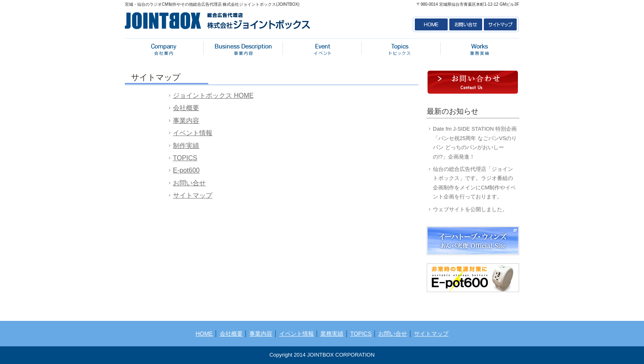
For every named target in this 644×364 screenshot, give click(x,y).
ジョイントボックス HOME (213, 96)
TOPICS (185, 158)
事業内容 (243, 49)
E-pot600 (186, 170)
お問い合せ (466, 24)
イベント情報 (322, 49)
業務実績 (480, 49)
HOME (430, 24)
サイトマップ (501, 24)
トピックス (401, 49)
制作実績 (186, 146)
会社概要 (164, 49)
